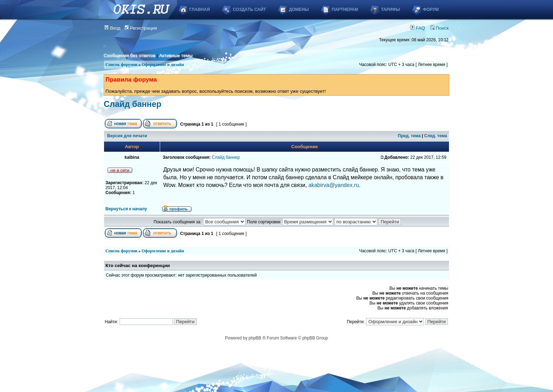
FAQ (418, 28)
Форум (431, 10)
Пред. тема (409, 136)
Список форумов (121, 65)
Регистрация (141, 28)
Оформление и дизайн (163, 65)
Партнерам (345, 10)
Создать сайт (249, 10)
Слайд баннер (133, 104)
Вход (113, 28)
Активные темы (176, 56)
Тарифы (390, 10)
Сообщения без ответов (129, 56)
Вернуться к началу (126, 209)
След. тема (436, 136)
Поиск (439, 28)
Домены (299, 10)
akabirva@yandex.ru (333, 185)
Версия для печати (127, 136)
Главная (200, 10)
